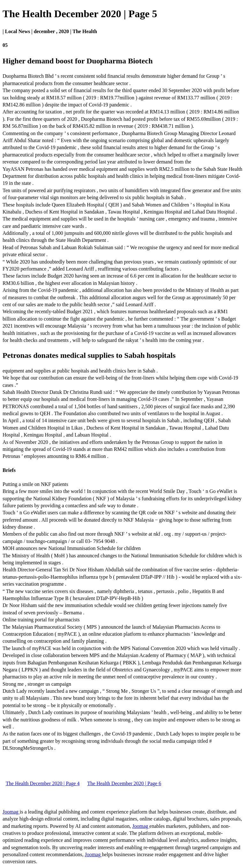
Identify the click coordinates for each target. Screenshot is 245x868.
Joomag (11, 812)
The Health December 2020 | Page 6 (124, 783)
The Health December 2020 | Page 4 (43, 783)
